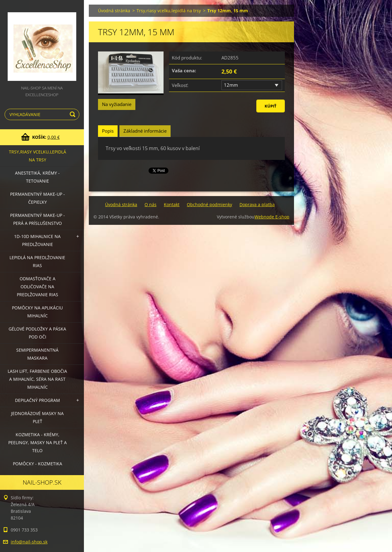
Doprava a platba (257, 204)
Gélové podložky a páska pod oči (37, 333)
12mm (231, 85)
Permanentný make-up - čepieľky (38, 198)
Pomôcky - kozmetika (38, 464)
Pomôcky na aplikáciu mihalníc (37, 312)
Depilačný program (38, 400)
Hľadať (73, 114)
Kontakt (172, 204)
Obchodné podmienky (209, 204)
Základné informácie (145, 131)
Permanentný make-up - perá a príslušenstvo (38, 219)
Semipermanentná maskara (37, 354)
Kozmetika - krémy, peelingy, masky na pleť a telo (38, 442)
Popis (108, 131)
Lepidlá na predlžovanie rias (37, 261)
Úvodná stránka (114, 11)
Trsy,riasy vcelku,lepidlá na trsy (38, 156)
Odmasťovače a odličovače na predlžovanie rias (38, 287)
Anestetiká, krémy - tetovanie (37, 177)
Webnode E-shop (272, 217)
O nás (151, 204)
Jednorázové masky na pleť (37, 417)
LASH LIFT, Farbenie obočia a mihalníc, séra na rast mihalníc (37, 379)
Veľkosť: (180, 85)
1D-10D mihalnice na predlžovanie (37, 240)
